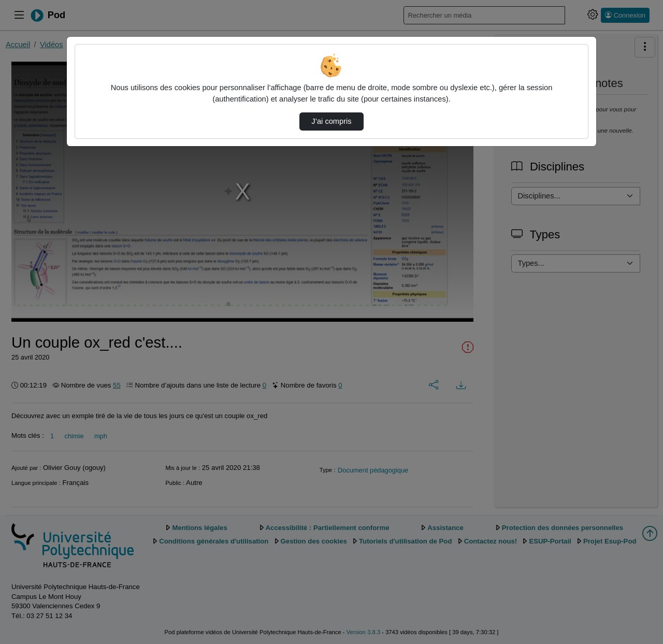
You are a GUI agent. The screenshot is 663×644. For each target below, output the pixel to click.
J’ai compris (331, 121)
